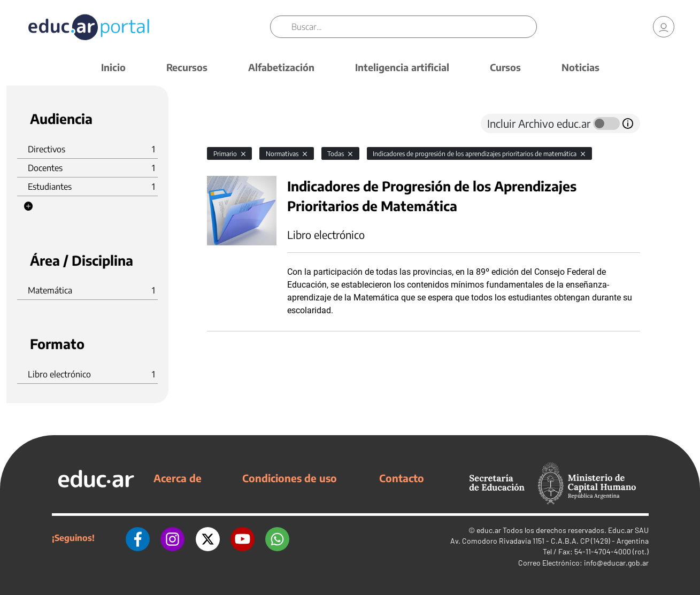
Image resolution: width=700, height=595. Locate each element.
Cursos (505, 67)
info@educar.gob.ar (616, 563)
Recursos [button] (187, 67)
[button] (28, 206)
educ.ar (489, 530)
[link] (664, 27)
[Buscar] (414, 27)
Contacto (402, 478)
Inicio (113, 67)
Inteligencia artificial (402, 67)
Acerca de (178, 478)
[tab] (228, 123)
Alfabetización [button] (281, 67)
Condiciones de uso (290, 478)
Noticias (580, 67)
